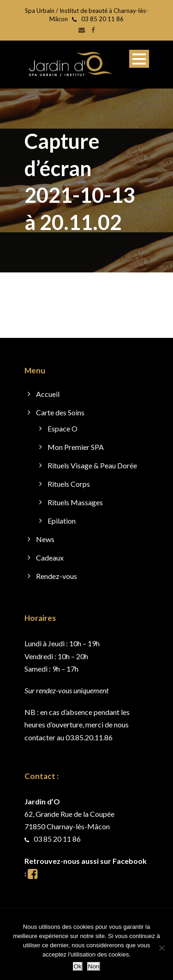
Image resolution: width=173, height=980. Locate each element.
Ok (78, 966)
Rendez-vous (57, 576)
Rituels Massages (75, 502)
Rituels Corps (69, 484)
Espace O (63, 428)
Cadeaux (50, 558)
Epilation (62, 521)
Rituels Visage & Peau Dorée (92, 465)
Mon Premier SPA (76, 447)
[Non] (161, 948)
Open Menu (139, 59)
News (45, 539)
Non (94, 966)
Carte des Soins (60, 412)
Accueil (48, 394)
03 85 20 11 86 (102, 19)
